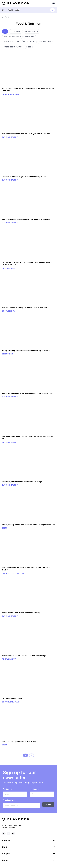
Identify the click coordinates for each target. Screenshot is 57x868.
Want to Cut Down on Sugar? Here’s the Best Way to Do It (24, 177)
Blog (4, 10)
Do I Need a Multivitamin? (12, 699)
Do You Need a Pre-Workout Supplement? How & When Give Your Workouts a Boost (27, 264)
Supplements (29, 42)
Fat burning (16, 31)
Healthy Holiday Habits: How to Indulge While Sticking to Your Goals (28, 525)
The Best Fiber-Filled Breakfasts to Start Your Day (21, 613)
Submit (48, 806)
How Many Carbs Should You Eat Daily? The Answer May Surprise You (28, 438)
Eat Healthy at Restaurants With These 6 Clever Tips (22, 482)
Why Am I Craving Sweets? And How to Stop (19, 742)
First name (7, 790)
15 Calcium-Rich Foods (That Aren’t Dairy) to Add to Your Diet (26, 134)
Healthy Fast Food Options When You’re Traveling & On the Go (26, 219)
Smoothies (30, 37)
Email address (9, 801)
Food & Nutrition (14, 10)
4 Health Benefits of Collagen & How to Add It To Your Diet (24, 308)
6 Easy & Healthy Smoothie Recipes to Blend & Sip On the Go (26, 351)
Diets (29, 47)
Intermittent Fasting (13, 47)
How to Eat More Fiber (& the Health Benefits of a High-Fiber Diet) (27, 394)
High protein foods (12, 37)
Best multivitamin (12, 42)
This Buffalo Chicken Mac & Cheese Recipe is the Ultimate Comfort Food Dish (28, 90)
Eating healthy (32, 31)
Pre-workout (45, 42)
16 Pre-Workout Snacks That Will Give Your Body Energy (24, 656)
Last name (34, 790)
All (5, 31)
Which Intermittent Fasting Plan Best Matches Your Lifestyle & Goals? (26, 569)
